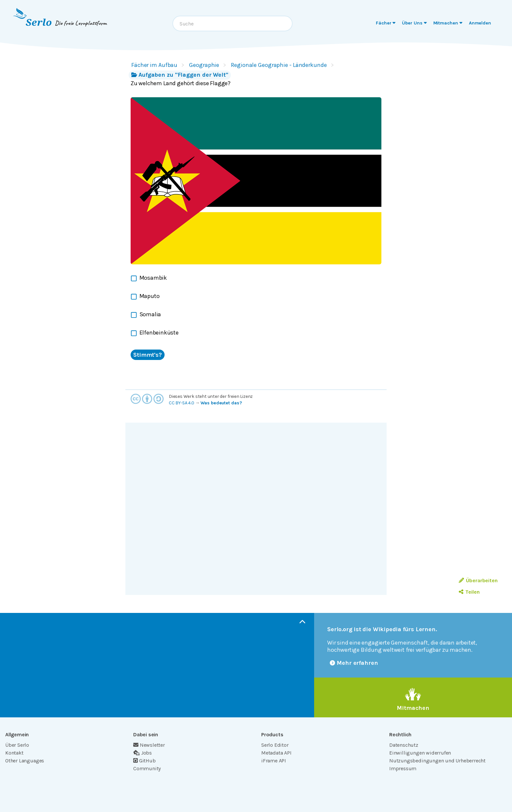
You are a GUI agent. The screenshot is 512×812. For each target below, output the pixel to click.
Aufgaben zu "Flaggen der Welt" (180, 75)
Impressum (403, 768)
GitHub (144, 761)
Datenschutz (404, 745)
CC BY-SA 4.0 (182, 403)
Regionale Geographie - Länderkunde (279, 65)
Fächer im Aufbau (154, 65)
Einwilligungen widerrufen (420, 753)
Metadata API (276, 753)
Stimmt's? (148, 355)
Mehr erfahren (354, 663)
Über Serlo (17, 745)
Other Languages (25, 761)
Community (147, 768)
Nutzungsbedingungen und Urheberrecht (437, 761)
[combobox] (232, 23)
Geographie (204, 65)
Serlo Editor (275, 745)
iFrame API (274, 761)
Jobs (143, 753)
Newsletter (149, 745)
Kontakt (14, 753)
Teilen (469, 592)
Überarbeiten (478, 580)
